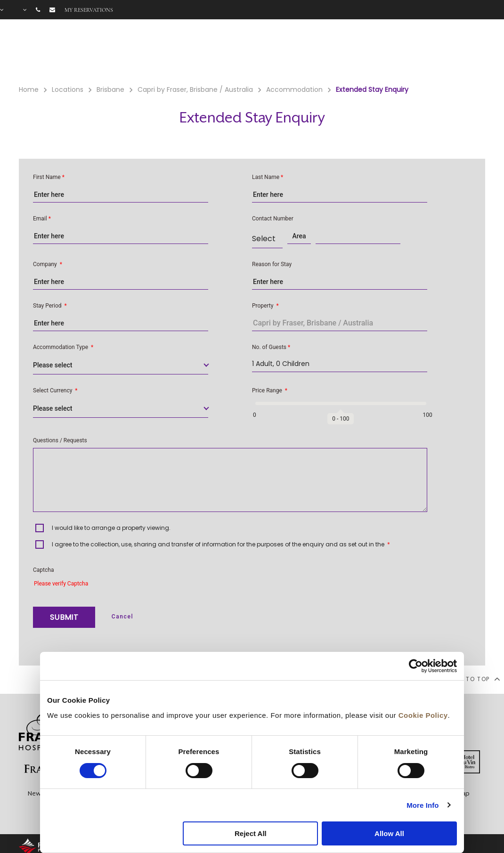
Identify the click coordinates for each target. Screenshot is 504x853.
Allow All (389, 833)
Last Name (268, 177)
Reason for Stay (272, 264)
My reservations (89, 10)
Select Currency (55, 390)
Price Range (270, 390)
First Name (49, 177)
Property (265, 306)
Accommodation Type (63, 347)
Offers (378, 52)
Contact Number (273, 219)
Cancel (122, 617)
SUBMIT (64, 617)
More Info (423, 805)
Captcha (43, 570)
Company (48, 264)
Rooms (287, 52)
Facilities (333, 52)
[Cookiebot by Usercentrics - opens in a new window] (416, 666)
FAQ (440, 52)
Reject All (251, 833)
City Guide (476, 52)
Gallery (411, 52)
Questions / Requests (60, 440)
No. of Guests (271, 347)
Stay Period (50, 306)
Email (42, 219)
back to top (472, 679)
